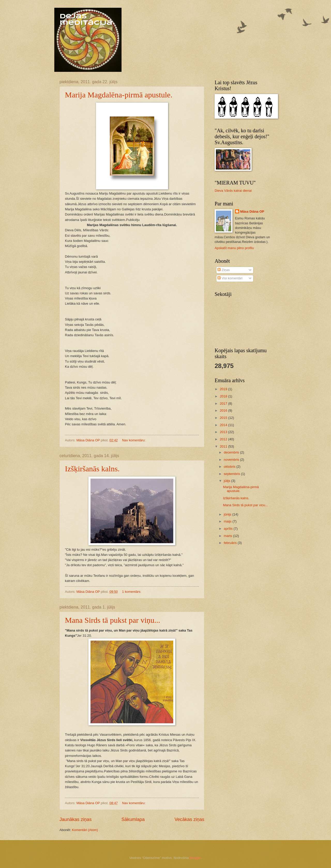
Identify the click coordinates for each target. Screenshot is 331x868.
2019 (224, 389)
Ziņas (224, 270)
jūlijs (227, 481)
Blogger (195, 858)
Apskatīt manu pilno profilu (234, 248)
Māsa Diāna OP (252, 212)
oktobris (230, 467)
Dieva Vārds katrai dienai (233, 191)
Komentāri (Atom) (85, 830)
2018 (224, 396)
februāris (231, 543)
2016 (224, 410)
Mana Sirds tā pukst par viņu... (112, 620)
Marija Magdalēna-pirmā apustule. (119, 95)
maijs (228, 521)
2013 (224, 432)
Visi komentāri (230, 278)
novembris (232, 460)
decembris (232, 452)
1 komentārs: (132, 592)
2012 (224, 439)
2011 (224, 446)
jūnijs (228, 514)
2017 (224, 404)
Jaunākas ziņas (76, 819)
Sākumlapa (133, 819)
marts (228, 536)
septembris (232, 474)
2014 (224, 425)
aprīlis (229, 529)
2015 (224, 418)
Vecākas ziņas (189, 819)
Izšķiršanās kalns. (92, 469)
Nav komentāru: (134, 440)
